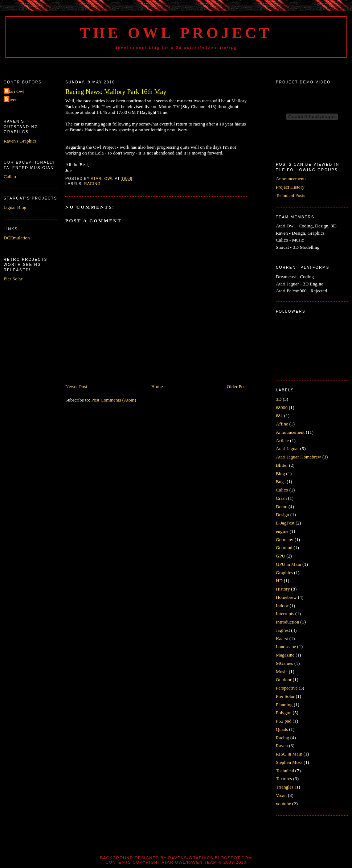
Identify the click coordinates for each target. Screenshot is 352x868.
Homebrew (286, 597)
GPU (281, 556)
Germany (285, 540)
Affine (282, 424)
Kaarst (282, 639)
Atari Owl (15, 91)
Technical (285, 771)
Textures (284, 779)
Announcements (291, 179)
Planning (284, 705)
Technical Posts (290, 195)
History (283, 589)
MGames (285, 663)
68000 (282, 408)
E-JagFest (285, 523)
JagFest (283, 630)
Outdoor (284, 680)
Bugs (281, 482)
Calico (10, 176)
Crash (281, 498)
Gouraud (284, 548)
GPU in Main (288, 564)
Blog (280, 474)
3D (279, 399)
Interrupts (285, 614)
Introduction (287, 622)
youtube (283, 804)
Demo (282, 507)
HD (279, 581)
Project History (290, 187)
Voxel (281, 795)
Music (282, 672)
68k (279, 416)
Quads (282, 729)
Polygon (284, 713)
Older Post (237, 386)
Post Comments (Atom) (114, 400)
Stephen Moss (289, 762)
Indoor (282, 606)
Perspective (287, 688)
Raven (11, 100)
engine (282, 531)
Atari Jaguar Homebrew (298, 457)
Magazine (285, 655)
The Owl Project (176, 33)
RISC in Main (289, 754)
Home (157, 386)
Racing (92, 184)
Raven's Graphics (20, 141)
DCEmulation (17, 238)
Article (282, 441)
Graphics (284, 573)
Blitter (282, 465)
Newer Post (76, 386)
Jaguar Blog (15, 207)
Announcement (290, 432)
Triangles (285, 787)
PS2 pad (284, 721)
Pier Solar (13, 279)
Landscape (286, 647)
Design (283, 515)
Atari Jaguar (287, 449)
